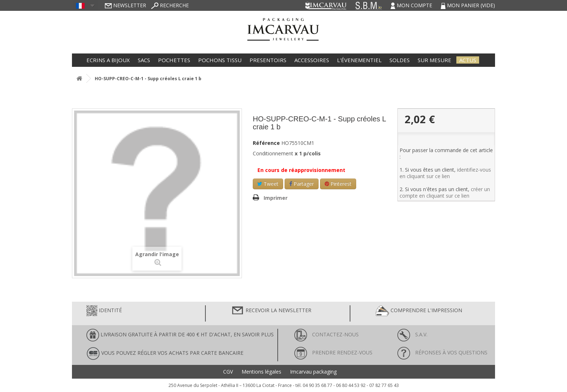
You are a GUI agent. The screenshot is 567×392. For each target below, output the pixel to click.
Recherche (170, 5)
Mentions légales (261, 372)
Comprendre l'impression (419, 311)
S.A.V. (412, 334)
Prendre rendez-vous (333, 352)
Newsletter (125, 5)
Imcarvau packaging (313, 372)
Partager (302, 184)
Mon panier (468, 5)
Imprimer (276, 198)
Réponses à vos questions (442, 352)
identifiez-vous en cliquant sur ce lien (445, 173)
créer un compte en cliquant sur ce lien (445, 192)
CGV (228, 372)
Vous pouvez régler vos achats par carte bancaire (165, 354)
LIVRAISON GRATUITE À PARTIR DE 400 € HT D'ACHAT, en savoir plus (180, 335)
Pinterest (338, 184)
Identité (104, 311)
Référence (266, 143)
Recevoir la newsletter (271, 311)
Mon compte (412, 5)
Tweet (268, 184)
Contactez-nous (327, 334)
